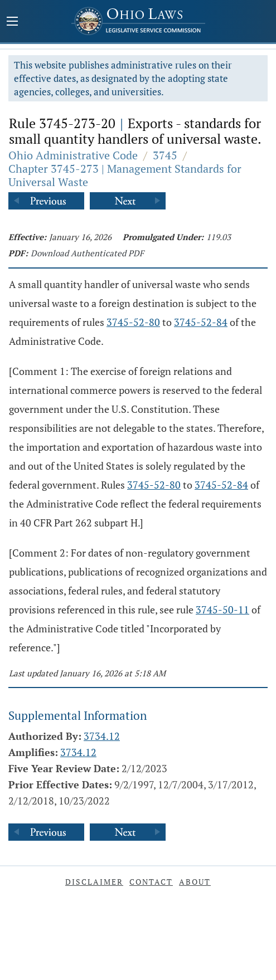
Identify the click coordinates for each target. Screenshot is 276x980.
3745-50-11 (222, 610)
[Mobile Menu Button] (12, 22)
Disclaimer (94, 882)
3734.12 (102, 736)
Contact (151, 882)
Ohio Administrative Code (73, 155)
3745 (165, 155)
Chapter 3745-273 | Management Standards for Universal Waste (125, 175)
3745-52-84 (201, 322)
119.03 (219, 237)
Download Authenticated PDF (87, 253)
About (195, 882)
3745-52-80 (133, 322)
